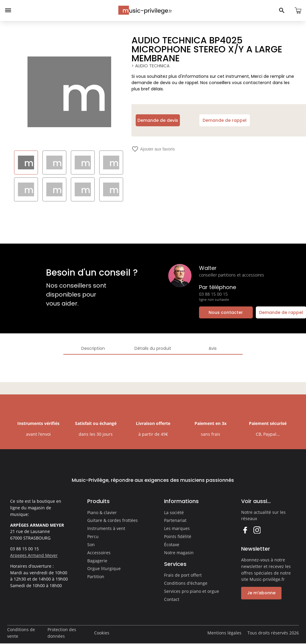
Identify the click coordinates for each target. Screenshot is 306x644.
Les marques (177, 528)
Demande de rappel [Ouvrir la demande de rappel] (225, 120)
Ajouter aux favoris (153, 149)
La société (174, 512)
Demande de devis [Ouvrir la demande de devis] (158, 120)
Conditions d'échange (186, 583)
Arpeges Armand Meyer (34, 555)
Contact (172, 599)
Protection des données (62, 633)
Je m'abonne (261, 593)
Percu (93, 536)
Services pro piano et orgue (192, 591)
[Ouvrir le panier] (298, 10)
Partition (96, 577)
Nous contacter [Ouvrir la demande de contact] (226, 312)
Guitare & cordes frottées (113, 520)
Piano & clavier (102, 512)
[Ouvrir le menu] (8, 10)
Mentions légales (224, 633)
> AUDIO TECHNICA (150, 66)
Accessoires (99, 553)
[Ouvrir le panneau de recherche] (282, 10)
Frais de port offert (183, 575)
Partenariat (175, 520)
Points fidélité (178, 536)
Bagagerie (97, 561)
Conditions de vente (21, 633)
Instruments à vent (106, 528)
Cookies (102, 633)
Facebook (245, 530)
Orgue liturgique (104, 568)
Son (91, 544)
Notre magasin (179, 553)
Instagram (257, 530)
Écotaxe (172, 544)
